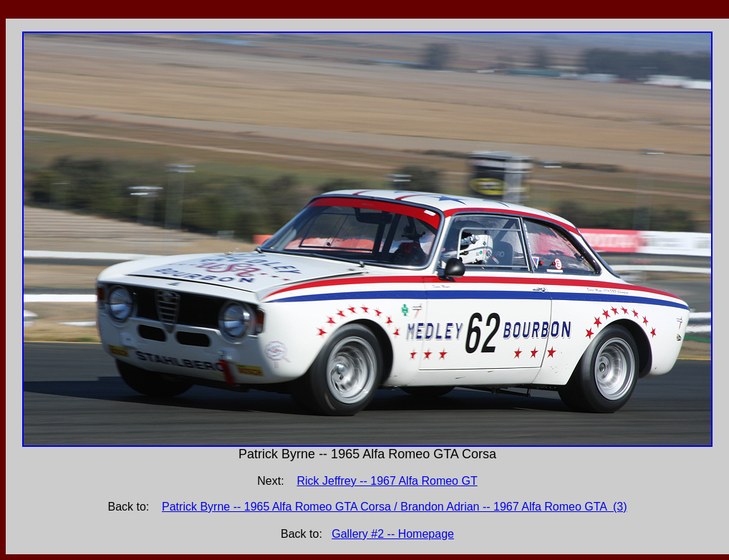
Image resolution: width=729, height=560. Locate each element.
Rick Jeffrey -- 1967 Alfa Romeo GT (387, 481)
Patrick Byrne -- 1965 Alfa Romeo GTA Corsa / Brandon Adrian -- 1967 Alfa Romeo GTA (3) (394, 507)
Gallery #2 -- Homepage (393, 534)
